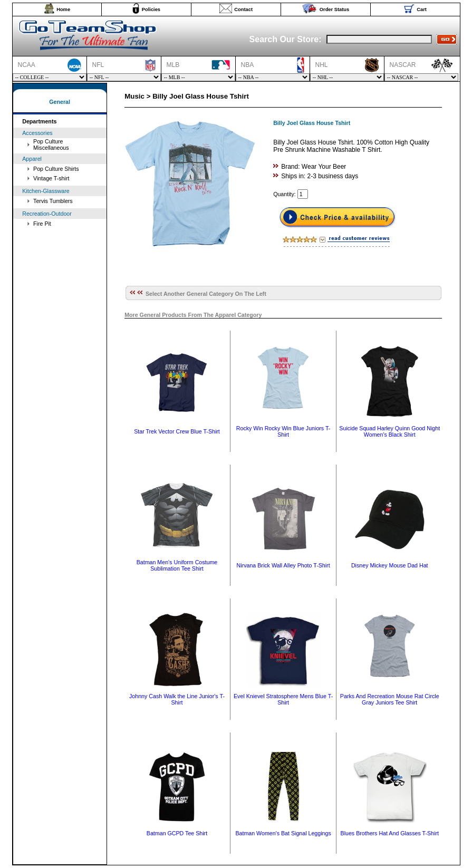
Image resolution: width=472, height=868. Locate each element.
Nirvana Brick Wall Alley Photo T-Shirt (283, 565)
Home (63, 9)
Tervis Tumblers (53, 201)
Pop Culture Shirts (56, 169)
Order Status (335, 9)
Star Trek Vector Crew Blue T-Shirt (177, 431)
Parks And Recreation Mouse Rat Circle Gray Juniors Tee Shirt (390, 699)
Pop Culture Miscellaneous (51, 144)
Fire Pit (42, 224)
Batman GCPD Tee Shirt (177, 833)
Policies (151, 9)
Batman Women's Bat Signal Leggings (283, 833)
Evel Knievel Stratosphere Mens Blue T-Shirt (283, 699)
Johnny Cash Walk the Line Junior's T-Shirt (177, 699)
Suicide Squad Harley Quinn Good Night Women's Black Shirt (389, 431)
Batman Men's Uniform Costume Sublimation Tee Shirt (177, 565)
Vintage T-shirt (51, 178)
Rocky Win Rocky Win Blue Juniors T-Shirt (283, 431)
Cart (422, 9)
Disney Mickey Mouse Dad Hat (390, 565)
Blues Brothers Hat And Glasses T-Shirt (390, 833)
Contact (243, 9)
